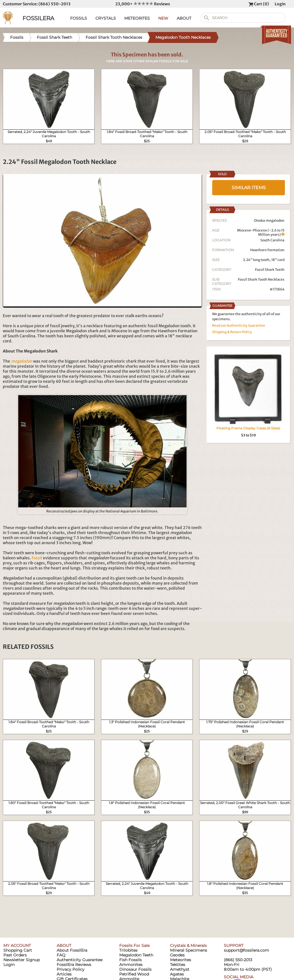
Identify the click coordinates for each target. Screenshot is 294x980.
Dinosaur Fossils (135, 969)
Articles (64, 974)
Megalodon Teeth (136, 955)
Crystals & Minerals (188, 945)
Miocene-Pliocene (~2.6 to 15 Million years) (261, 232)
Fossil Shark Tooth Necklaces (261, 279)
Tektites (178, 965)
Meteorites (181, 960)
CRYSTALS (106, 18)
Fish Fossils (130, 960)
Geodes (177, 955)
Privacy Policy (71, 969)
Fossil (37, 558)
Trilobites (128, 950)
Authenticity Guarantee (80, 960)
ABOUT (184, 18)
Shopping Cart (18, 950)
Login (280, 4)
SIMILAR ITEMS (249, 188)
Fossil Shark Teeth (270, 270)
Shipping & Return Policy (232, 332)
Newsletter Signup (22, 960)
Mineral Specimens (189, 950)
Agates (177, 974)
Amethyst (180, 969)
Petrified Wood (134, 974)
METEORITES (137, 18)
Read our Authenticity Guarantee (239, 325)
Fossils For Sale (134, 945)
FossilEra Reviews (74, 965)
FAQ (61, 955)
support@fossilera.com (246, 950)
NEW (163, 18)
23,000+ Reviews (143, 4)
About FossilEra (72, 950)
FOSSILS (79, 18)
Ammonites (131, 965)
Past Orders (15, 955)
